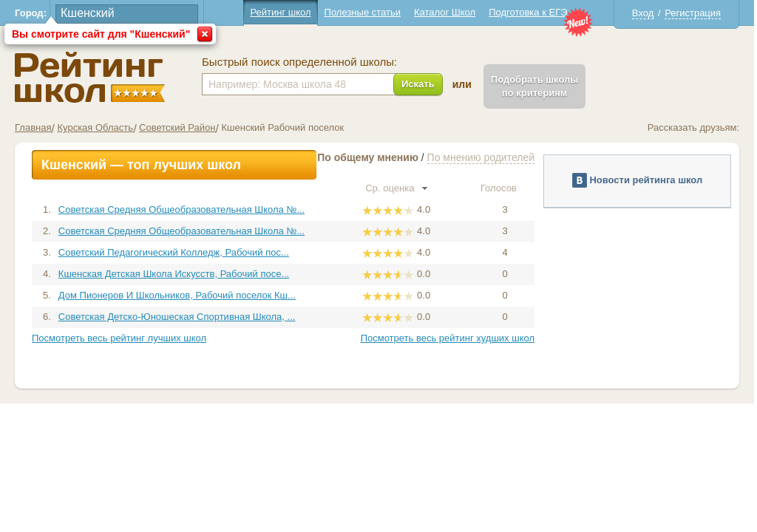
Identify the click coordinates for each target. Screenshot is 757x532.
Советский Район (177, 127)
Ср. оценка (396, 188)
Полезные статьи (363, 12)
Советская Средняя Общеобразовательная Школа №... (181, 209)
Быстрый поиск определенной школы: (299, 62)
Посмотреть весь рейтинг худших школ (448, 338)
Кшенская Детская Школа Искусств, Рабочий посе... (174, 274)
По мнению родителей (481, 157)
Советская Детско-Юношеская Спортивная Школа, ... (177, 317)
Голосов (505, 188)
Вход (643, 13)
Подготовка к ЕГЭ (528, 12)
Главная (33, 127)
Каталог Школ (445, 12)
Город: (31, 13)
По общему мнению (368, 157)
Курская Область (95, 127)
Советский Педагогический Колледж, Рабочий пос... (174, 252)
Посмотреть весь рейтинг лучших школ (119, 338)
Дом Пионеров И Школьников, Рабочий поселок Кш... (177, 295)
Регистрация (693, 13)
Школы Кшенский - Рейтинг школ (90, 77)
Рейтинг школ (280, 12)
